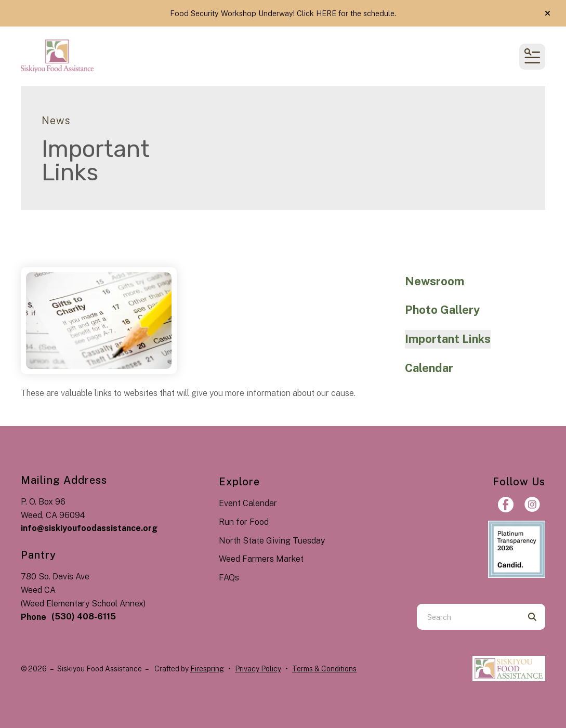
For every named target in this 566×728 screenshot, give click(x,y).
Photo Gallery (442, 310)
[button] (548, 14)
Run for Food (244, 522)
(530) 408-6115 (84, 617)
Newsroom (435, 281)
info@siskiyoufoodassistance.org (89, 528)
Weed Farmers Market (261, 559)
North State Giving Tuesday (272, 541)
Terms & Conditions (324, 669)
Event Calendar (248, 503)
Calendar (429, 368)
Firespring (207, 669)
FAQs (229, 578)
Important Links (448, 339)
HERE (326, 13)
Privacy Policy (258, 669)
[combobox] (468, 617)
